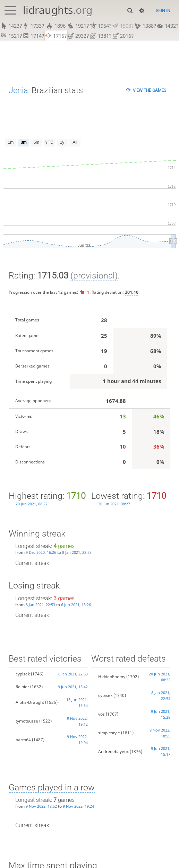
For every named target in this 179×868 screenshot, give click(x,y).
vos (101, 714)
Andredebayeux (113, 751)
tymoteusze (27, 721)
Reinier (22, 687)
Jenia (18, 90)
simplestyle (109, 733)
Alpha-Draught (30, 702)
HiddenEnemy (112, 677)
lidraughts (58, 10)
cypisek (23, 674)
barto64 (23, 740)
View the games (150, 90)
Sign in (163, 11)
